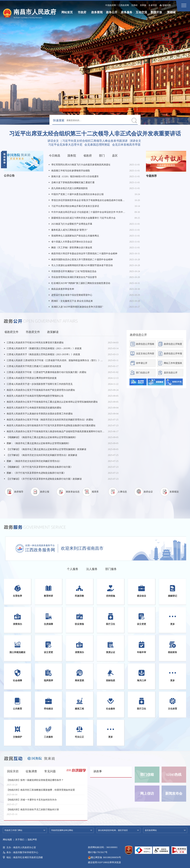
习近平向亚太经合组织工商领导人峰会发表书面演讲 (95, 141)
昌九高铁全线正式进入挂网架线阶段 (69, 188)
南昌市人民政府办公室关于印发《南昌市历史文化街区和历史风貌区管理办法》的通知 (50, 420)
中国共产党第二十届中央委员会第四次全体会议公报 (77, 194)
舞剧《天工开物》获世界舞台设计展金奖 (72, 248)
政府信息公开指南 (145, 344)
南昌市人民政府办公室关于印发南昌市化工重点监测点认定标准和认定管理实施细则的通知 (52, 402)
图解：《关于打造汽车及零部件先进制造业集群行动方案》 (36, 473)
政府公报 (45, 492)
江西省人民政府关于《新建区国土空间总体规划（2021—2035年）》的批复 (44, 348)
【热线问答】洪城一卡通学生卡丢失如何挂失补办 (32, 802)
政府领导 (19, 492)
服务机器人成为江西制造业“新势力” (69, 230)
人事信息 (122, 492)
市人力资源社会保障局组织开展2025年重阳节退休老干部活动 (82, 265)
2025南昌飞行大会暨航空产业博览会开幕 (72, 224)
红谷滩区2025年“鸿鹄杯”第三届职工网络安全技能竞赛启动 (81, 283)
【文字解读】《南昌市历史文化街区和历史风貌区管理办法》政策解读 (42, 455)
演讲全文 (135, 141)
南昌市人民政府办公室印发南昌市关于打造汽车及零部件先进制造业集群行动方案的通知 (51, 425)
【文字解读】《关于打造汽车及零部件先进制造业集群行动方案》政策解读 (44, 479)
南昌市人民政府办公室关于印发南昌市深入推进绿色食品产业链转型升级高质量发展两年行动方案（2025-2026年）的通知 (56, 431)
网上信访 (147, 793)
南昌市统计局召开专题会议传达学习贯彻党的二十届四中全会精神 (84, 254)
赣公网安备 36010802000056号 (104, 857)
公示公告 (9, 176)
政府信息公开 (138, 335)
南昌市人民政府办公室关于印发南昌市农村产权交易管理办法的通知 (41, 390)
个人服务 (73, 569)
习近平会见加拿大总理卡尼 (65, 145)
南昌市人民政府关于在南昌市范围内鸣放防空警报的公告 (35, 396)
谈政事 (98, 771)
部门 (102, 156)
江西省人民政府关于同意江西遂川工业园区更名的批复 (34, 366)
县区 (115, 156)
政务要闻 (97, 12)
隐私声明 (32, 840)
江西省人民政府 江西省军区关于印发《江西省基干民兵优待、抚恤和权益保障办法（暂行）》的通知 (56, 360)
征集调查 (31, 771)
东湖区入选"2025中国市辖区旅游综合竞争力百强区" (77, 307)
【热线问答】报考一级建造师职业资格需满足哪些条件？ (35, 782)
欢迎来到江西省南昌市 (82, 548)
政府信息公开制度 (173, 344)
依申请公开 (142, 363)
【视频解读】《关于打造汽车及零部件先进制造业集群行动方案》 (40, 467)
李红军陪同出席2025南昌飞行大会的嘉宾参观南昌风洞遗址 (81, 165)
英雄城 (171, 12)
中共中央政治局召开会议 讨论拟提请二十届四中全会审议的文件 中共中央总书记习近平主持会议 (89, 212)
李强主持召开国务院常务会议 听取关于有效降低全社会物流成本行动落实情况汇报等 (89, 200)
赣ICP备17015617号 (98, 852)
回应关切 (13, 771)
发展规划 (174, 492)
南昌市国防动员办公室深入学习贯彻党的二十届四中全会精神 (82, 259)
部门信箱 (147, 775)
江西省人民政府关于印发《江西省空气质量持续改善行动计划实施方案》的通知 (46, 372)
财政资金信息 (73, 492)
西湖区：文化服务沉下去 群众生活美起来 (72, 301)
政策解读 (53, 332)
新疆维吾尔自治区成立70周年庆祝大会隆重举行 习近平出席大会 (83, 218)
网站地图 (7, 840)
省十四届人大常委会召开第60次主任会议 (72, 242)
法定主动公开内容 (145, 354)
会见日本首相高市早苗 (126, 145)
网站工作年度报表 (173, 363)
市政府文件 (33, 332)
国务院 (72, 156)
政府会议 (148, 492)
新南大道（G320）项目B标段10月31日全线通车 (75, 176)
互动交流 (141, 12)
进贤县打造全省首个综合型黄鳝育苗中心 (72, 295)
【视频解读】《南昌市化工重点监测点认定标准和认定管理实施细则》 (42, 437)
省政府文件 (11, 332)
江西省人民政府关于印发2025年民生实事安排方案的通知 (35, 343)
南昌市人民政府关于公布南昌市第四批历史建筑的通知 (34, 408)
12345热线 (174, 775)
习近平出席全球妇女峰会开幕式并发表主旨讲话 (75, 206)
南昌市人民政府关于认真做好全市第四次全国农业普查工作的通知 (40, 414)
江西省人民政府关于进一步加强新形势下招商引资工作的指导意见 (40, 384)
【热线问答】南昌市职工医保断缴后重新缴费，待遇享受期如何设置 (41, 792)
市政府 (82, 12)
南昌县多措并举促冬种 (63, 289)
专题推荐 (151, 176)
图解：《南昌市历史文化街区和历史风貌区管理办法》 (34, 461)
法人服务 (92, 569)
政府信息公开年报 (173, 354)
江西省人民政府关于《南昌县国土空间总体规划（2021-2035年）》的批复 (43, 354)
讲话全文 (53, 141)
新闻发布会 (174, 793)
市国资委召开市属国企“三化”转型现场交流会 (74, 271)
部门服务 (111, 569)
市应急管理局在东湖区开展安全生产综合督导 (74, 277)
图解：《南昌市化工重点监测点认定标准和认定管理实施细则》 (39, 443)
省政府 (88, 156)
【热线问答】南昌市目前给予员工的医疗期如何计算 (33, 811)
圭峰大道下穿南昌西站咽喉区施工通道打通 (73, 182)
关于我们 (20, 840)
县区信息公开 (171, 373)
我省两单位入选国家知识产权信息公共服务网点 (75, 236)
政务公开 (112, 12)
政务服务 (127, 12)
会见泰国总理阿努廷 (97, 145)
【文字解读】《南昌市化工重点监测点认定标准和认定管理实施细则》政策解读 (46, 449)
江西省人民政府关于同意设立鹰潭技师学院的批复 (32, 378)
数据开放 (156, 12)
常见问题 (50, 771)
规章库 (95, 492)
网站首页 (67, 12)
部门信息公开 (143, 373)
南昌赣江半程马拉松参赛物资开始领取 (71, 171)
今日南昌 (55, 156)
